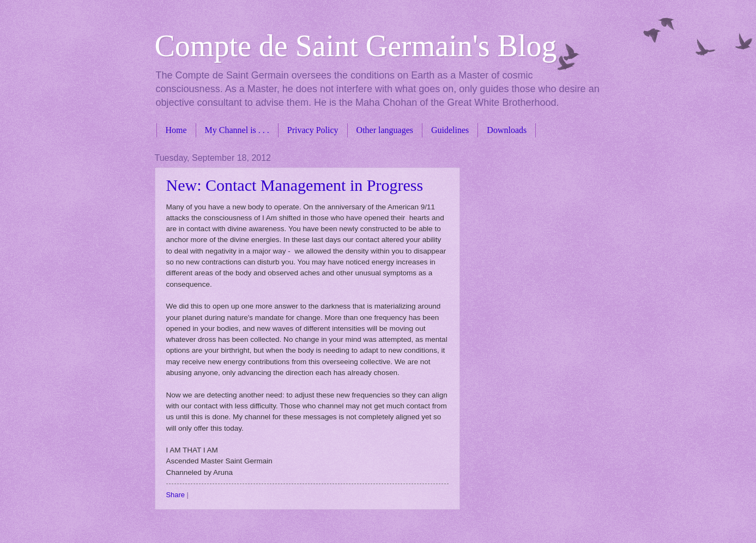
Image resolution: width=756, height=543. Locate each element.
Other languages (385, 130)
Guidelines (450, 130)
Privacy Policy (313, 130)
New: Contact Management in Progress (295, 185)
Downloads (507, 130)
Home (176, 130)
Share (176, 495)
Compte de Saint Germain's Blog (356, 46)
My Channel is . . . (237, 130)
